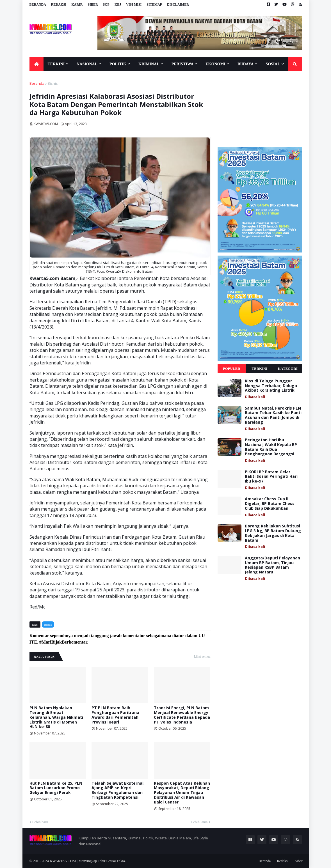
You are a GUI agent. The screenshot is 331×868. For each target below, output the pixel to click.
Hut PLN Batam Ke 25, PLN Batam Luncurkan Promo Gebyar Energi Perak (56, 788)
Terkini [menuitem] (56, 64)
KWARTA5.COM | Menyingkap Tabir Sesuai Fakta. (88, 861)
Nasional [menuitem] (87, 64)
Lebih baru (40, 822)
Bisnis (53, 83)
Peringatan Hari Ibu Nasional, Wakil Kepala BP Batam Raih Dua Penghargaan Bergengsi (271, 447)
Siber (93, 4)
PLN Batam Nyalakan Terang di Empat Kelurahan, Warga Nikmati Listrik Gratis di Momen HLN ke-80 (56, 717)
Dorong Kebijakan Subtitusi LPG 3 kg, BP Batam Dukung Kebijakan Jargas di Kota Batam (273, 533)
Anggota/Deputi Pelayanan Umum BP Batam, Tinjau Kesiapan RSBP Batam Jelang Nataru (272, 565)
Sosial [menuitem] (273, 64)
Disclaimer (178, 4)
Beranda (38, 4)
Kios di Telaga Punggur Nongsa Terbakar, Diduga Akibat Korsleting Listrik (271, 386)
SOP (106, 4)
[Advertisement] (260, 109)
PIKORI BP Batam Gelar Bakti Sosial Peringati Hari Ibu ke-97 (271, 477)
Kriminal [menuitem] (149, 64)
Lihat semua (202, 656)
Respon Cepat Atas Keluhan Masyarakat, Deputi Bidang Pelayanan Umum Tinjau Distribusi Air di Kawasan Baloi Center (182, 793)
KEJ (118, 4)
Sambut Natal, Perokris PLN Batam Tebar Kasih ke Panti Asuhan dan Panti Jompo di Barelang (273, 415)
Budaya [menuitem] (246, 64)
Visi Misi (134, 4)
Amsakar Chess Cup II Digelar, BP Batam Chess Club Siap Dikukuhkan (270, 504)
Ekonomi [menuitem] (215, 64)
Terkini (259, 368)
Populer (231, 368)
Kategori (288, 368)
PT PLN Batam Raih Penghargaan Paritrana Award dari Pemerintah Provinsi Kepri (115, 715)
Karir (77, 4)
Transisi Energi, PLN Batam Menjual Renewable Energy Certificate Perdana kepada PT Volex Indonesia (182, 715)
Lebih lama (199, 822)
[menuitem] (36, 64)
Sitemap (154, 4)
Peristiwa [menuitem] (183, 64)
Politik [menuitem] (118, 64)
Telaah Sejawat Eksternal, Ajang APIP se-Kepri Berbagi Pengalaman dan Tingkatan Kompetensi (118, 790)
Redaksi (59, 4)
